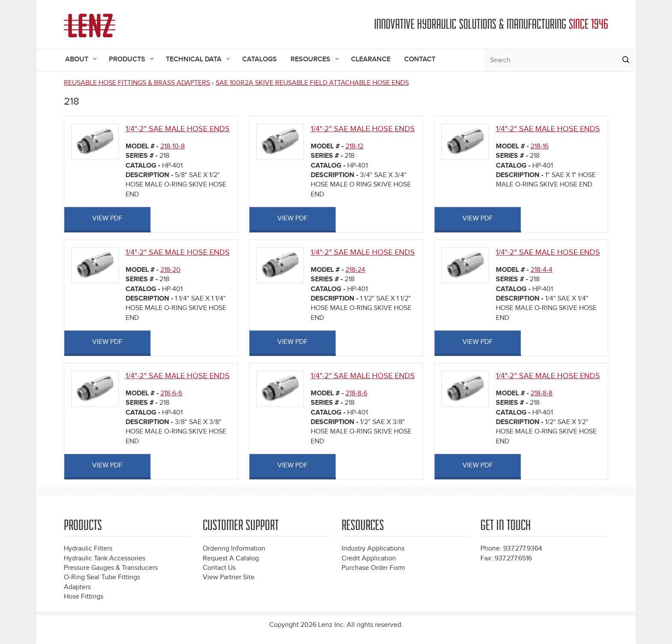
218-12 (354, 146)
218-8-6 (356, 393)
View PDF (107, 218)
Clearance (371, 59)
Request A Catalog (231, 558)
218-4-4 (541, 270)
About (78, 60)
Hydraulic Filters (88, 549)
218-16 (540, 146)
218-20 (170, 270)
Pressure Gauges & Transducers (111, 568)
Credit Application (369, 558)
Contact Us (219, 568)
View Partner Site (229, 577)
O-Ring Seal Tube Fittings (102, 577)
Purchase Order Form (373, 568)
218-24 (355, 270)
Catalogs (259, 59)
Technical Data (195, 60)
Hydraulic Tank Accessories (105, 558)
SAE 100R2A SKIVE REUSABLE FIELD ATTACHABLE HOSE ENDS (312, 83)
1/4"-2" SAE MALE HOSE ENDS (178, 129)
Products (128, 60)
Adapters (77, 587)
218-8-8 (541, 393)
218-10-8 (172, 146)
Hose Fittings (84, 597)
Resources (311, 60)
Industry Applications (373, 549)
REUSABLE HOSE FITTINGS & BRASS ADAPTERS (137, 83)
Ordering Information (234, 549)
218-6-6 (171, 393)
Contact (420, 59)
